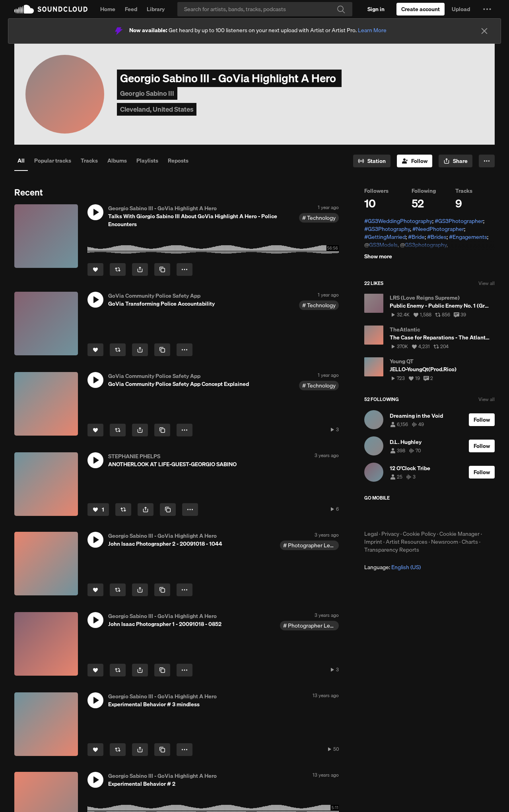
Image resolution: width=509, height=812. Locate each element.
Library (156, 9)
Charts (470, 542)
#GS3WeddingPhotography (398, 221)
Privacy (390, 534)
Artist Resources (407, 542)
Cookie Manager (459, 534)
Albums (117, 161)
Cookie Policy (419, 534)
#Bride (416, 237)
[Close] (484, 31)
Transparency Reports (392, 550)
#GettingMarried (385, 237)
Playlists (147, 161)
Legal (371, 534)
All (21, 161)
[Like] (95, 269)
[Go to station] (372, 161)
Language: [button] (392, 567)
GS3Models (383, 245)
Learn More (372, 30)
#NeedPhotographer (438, 229)
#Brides (437, 237)
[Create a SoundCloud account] (421, 9)
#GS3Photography (387, 229)
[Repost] (118, 269)
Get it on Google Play (442, 515)
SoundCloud (51, 9)
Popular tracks (53, 161)
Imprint (373, 542)
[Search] (265, 9)
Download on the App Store (388, 515)
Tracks (89, 161)
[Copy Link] (162, 269)
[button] (487, 9)
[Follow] (415, 161)
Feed (131, 9)
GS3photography (426, 245)
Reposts (178, 161)
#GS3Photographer (459, 221)
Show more (378, 256)
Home (108, 9)
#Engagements (468, 237)
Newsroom (445, 542)
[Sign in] (376, 9)
